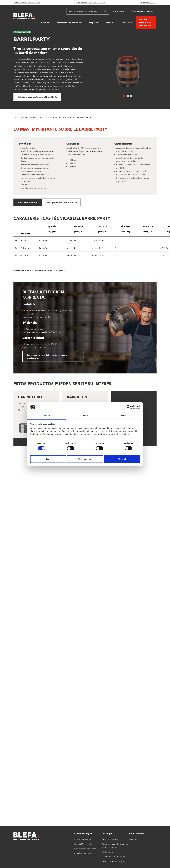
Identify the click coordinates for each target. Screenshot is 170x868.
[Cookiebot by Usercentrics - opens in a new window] (129, 407)
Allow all (122, 459)
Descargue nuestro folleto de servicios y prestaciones (47, 356)
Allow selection (85, 459)
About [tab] (123, 416)
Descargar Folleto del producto (61, 202)
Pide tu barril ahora (27, 202)
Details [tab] (85, 416)
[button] (142, 11)
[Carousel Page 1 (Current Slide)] (124, 96)
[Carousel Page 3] (131, 96)
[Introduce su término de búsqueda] (84, 11)
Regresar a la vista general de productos (38, 270)
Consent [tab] (47, 416)
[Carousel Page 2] (128, 96)
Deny (48, 459)
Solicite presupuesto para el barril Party (37, 97)
